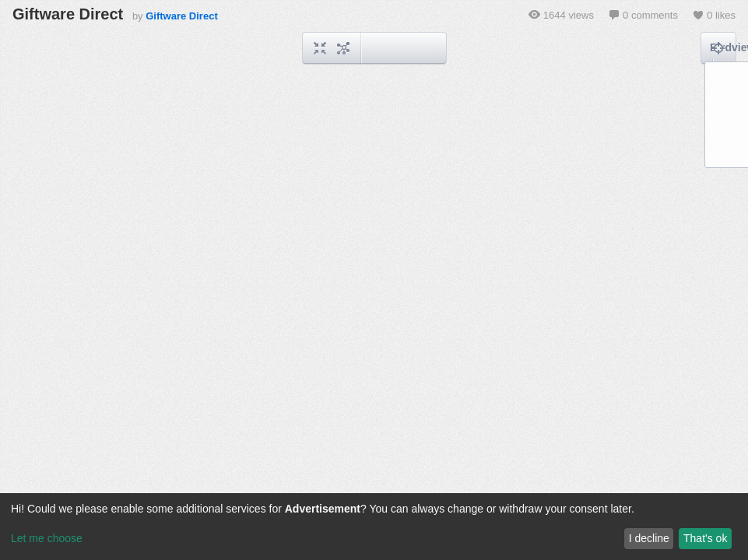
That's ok (705, 538)
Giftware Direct (181, 16)
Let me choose (47, 538)
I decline (649, 538)
